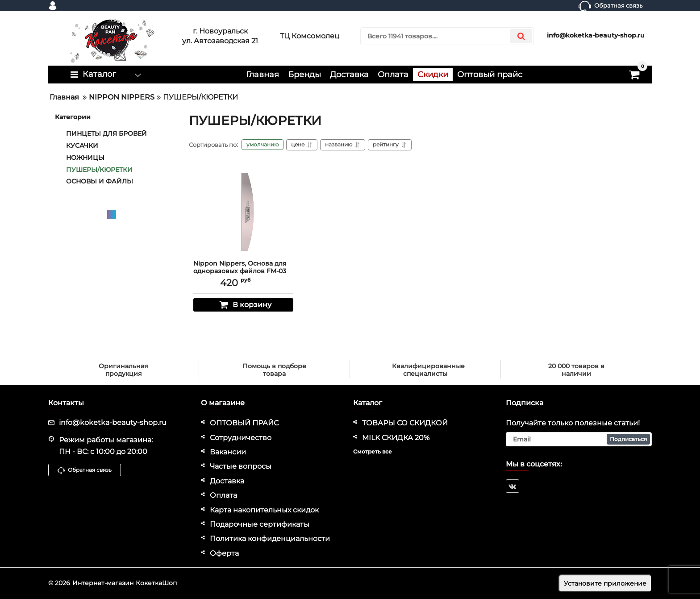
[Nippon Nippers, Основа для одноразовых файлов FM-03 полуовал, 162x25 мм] (243, 211)
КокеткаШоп (156, 583)
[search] (447, 36)
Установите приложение (605, 583)
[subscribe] (579, 439)
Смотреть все (373, 451)
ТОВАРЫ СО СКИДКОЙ (405, 423)
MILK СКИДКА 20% (396, 438)
